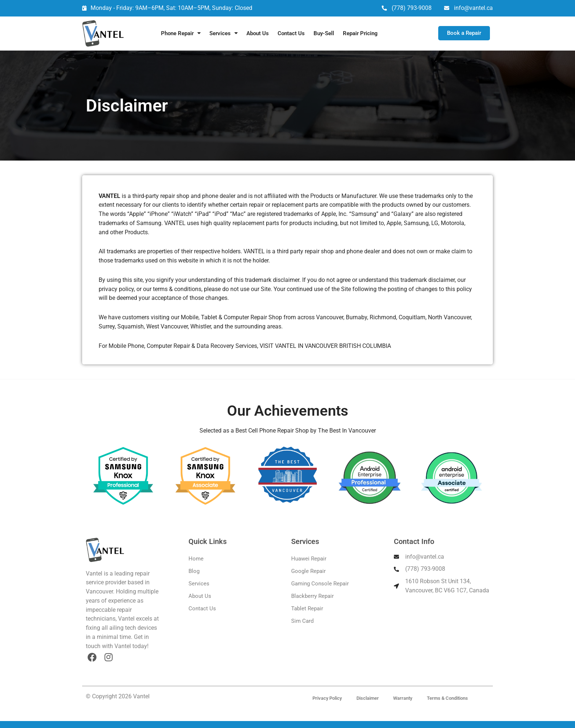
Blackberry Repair (312, 596)
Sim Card (302, 621)
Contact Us (291, 33)
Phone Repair (181, 33)
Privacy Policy (327, 698)
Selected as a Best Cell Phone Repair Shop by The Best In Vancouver (288, 431)
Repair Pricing (360, 33)
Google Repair (308, 571)
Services (224, 33)
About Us (258, 33)
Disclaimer (368, 698)
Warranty (403, 698)
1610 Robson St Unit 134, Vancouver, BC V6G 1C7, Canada (447, 586)
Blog (194, 571)
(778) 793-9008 (412, 8)
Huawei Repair (309, 559)
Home (196, 559)
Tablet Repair (307, 608)
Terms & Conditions (448, 698)
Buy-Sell (324, 33)
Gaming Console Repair (320, 584)
